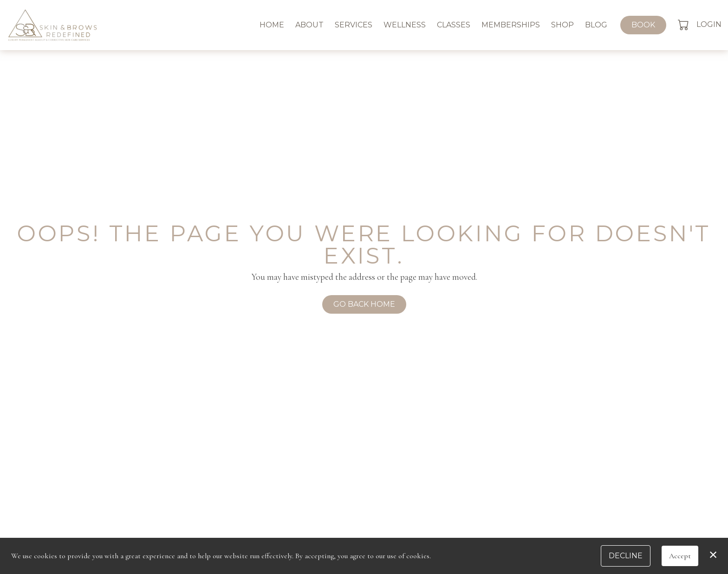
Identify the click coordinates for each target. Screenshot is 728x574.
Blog (596, 25)
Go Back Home (364, 304)
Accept (680, 556)
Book (643, 25)
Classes (454, 25)
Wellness (405, 25)
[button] (684, 25)
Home (272, 25)
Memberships (511, 25)
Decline (626, 556)
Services (354, 25)
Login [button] (709, 24)
